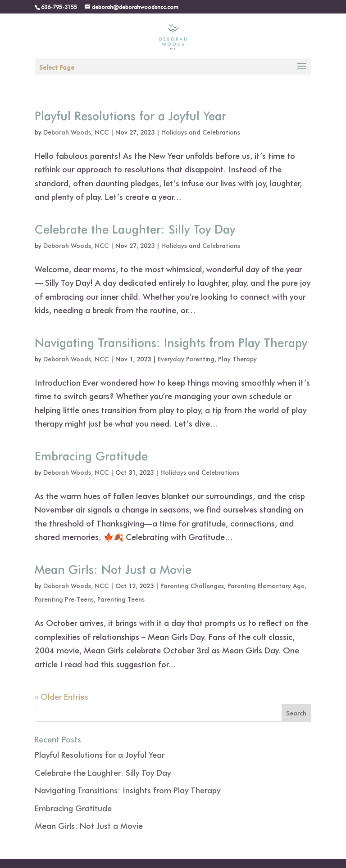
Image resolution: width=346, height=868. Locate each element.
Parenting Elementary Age (266, 586)
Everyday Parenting (186, 359)
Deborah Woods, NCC (76, 132)
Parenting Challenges (192, 586)
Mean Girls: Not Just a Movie (113, 569)
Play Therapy (237, 359)
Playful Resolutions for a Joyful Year (130, 115)
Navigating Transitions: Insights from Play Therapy (171, 342)
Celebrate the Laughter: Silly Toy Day (135, 229)
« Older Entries (61, 696)
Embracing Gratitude (91, 455)
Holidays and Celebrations (201, 132)
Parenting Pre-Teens (64, 599)
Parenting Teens (121, 599)
